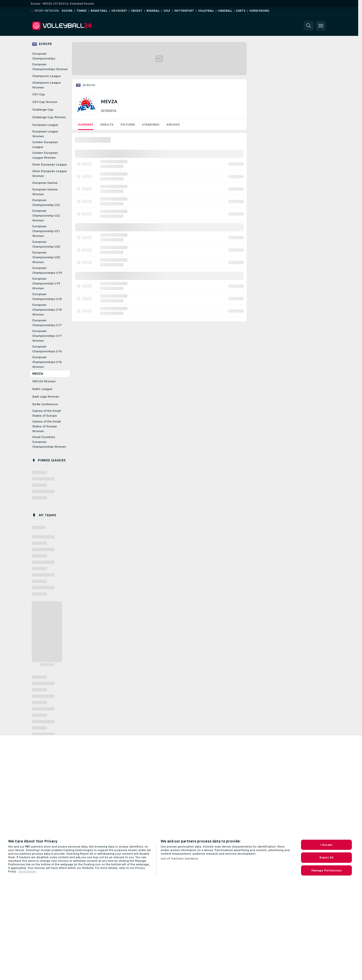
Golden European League (45, 145)
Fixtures (128, 125)
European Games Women (45, 192)
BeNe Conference (45, 404)
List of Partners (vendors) (179, 858)
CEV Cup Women (45, 102)
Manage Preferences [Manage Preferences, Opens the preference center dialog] (326, 870)
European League (45, 125)
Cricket (137, 11)
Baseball (153, 11)
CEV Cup (39, 94)
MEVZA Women (44, 381)
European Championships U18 (47, 297)
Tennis (82, 11)
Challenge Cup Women (49, 117)
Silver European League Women (50, 174)
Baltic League (42, 389)
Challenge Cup (43, 110)
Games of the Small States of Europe (46, 413)
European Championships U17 (47, 323)
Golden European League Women (45, 155)
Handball (225, 11)
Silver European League (50, 164)
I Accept (326, 845)
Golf (167, 11)
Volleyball (206, 11)
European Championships (44, 56)
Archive (173, 125)
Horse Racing (259, 11)
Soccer (67, 11)
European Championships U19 (47, 270)
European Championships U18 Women (47, 310)
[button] (309, 26)
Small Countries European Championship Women (49, 442)
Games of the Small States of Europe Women (46, 426)
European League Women (45, 134)
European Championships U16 (47, 349)
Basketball (99, 11)
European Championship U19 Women (46, 283)
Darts (241, 11)
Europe (89, 85)
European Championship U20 (46, 244)
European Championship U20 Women (46, 257)
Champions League (46, 76)
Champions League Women (46, 85)
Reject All (326, 857)
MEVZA (38, 374)
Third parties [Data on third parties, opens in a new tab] (27, 871)
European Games (45, 183)
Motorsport (184, 11)
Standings (151, 125)
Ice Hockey (119, 11)
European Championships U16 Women (47, 362)
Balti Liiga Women (46, 397)
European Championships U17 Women (47, 336)
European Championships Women (50, 67)
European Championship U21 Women (46, 231)
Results (107, 125)
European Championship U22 (46, 202)
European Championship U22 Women (46, 216)
